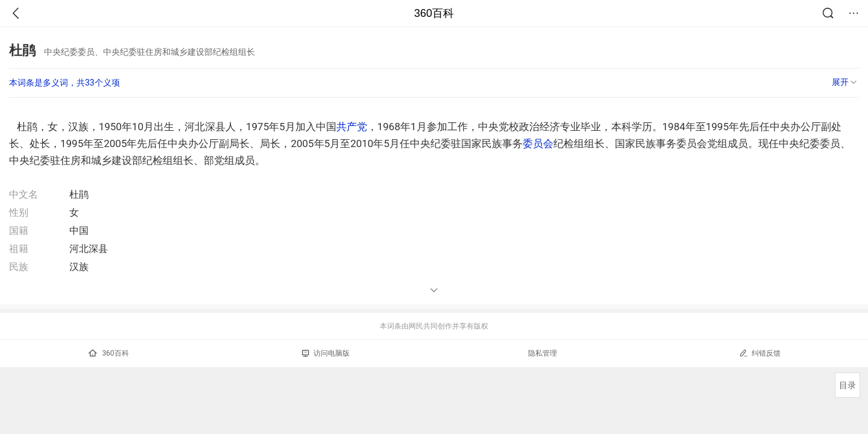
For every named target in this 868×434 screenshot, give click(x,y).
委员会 (538, 143)
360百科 (434, 13)
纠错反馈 (760, 353)
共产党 (352, 127)
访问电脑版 (326, 353)
